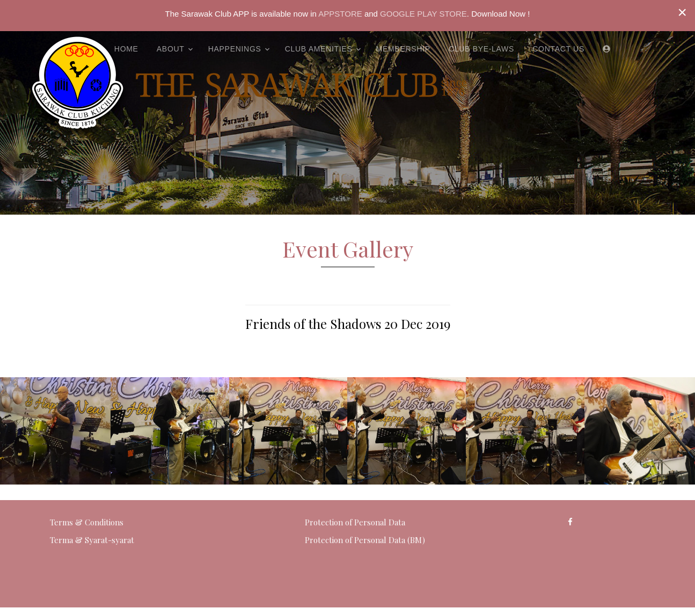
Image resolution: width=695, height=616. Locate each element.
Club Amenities (319, 49)
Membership (403, 49)
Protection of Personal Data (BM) (365, 519)
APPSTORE (339, 14)
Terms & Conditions (87, 501)
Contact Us (558, 49)
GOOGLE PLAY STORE (423, 14)
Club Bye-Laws (481, 49)
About (171, 49)
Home (126, 49)
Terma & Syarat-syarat (92, 519)
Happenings (235, 49)
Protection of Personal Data (355, 501)
